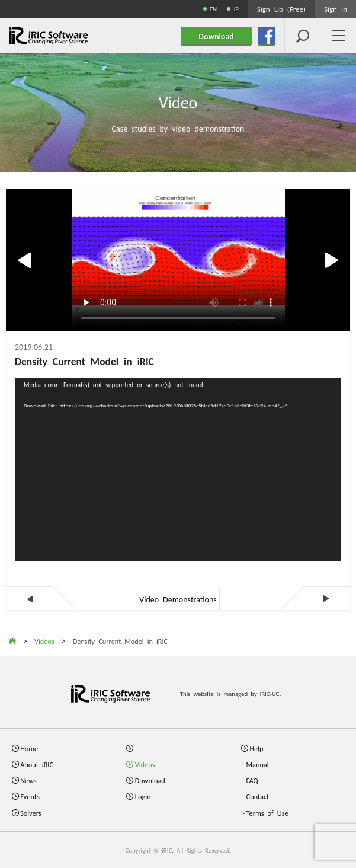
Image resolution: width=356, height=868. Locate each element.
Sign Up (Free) (281, 9)
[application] (178, 470)
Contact (258, 796)
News (28, 780)
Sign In (336, 9)
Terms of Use (267, 813)
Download (150, 780)
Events (30, 796)
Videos (145, 764)
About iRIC (37, 764)
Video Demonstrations (178, 599)
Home (29, 748)
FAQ (252, 780)
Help (256, 748)
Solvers (31, 813)
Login (143, 796)
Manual (258, 764)
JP (236, 9)
